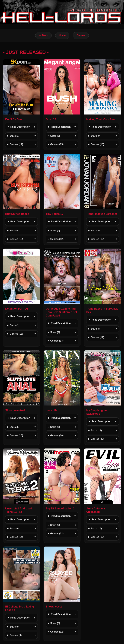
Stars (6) (15, 529)
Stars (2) (55, 332)
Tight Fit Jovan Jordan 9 (102, 214)
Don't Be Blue (14, 119)
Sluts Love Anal (15, 410)
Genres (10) (57, 435)
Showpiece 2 (54, 607)
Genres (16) (16, 435)
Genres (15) (57, 144)
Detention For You (17, 309)
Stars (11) (96, 430)
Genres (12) (16, 144)
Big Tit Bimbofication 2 (60, 509)
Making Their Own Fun (101, 119)
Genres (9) (16, 635)
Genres (81, 35)
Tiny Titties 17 (55, 214)
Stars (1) (15, 136)
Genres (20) (97, 439)
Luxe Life (52, 410)
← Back (43, 35)
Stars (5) (96, 231)
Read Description (20, 127)
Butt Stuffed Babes (17, 214)
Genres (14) (16, 537)
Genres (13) (16, 239)
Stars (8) (55, 136)
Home (62, 35)
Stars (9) (96, 136)
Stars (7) (55, 427)
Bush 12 (51, 119)
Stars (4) (15, 231)
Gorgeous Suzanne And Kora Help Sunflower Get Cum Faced (61, 312)
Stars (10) (96, 529)
